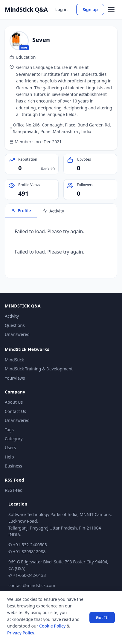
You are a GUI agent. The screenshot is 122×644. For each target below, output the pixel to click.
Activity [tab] (53, 211)
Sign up (90, 9)
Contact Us (15, 411)
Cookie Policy (52, 626)
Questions (15, 325)
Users (10, 448)
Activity (12, 316)
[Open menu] (111, 10)
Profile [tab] (21, 211)
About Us (14, 402)
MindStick (14, 360)
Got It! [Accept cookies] (102, 617)
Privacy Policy (21, 633)
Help (9, 457)
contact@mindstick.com (32, 585)
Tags (9, 430)
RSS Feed (14, 490)
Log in (62, 9)
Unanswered (17, 334)
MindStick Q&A (26, 10)
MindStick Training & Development (39, 369)
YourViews (15, 378)
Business (13, 466)
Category (14, 439)
